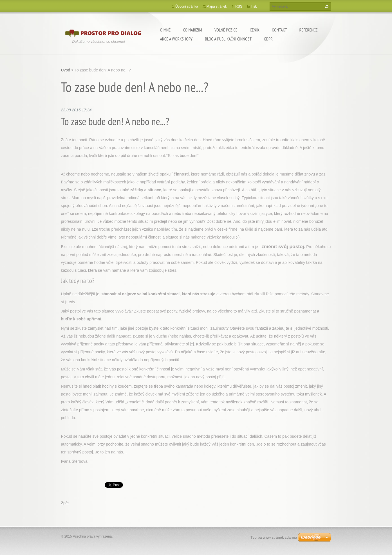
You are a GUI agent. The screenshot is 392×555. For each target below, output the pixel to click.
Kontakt (279, 30)
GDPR (268, 39)
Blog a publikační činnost (228, 39)
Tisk (254, 6)
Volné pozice (226, 30)
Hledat (326, 6)
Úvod (66, 70)
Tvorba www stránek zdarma (274, 537)
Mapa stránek (217, 6)
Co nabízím (192, 30)
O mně (165, 30)
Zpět (65, 503)
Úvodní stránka (187, 6)
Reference (308, 30)
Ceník (255, 30)
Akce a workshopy (176, 39)
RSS (239, 6)
